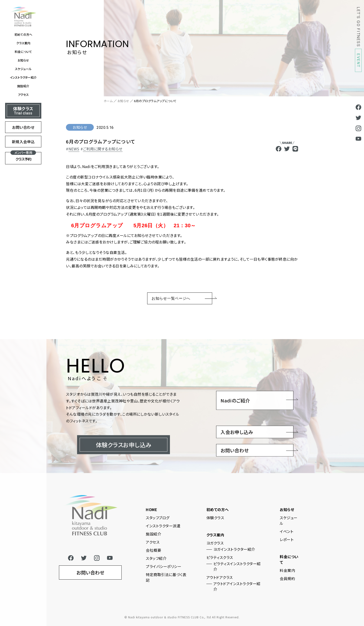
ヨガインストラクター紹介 (234, 549)
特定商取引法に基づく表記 (166, 577)
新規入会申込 (23, 142)
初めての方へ (23, 34)
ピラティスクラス (220, 557)
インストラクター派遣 (163, 526)
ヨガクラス (215, 543)
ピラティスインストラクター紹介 (237, 566)
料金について (23, 52)
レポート (287, 539)
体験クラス (215, 518)
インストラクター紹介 (23, 77)
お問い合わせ (23, 127)
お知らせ (23, 60)
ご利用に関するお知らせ (103, 149)
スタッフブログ (158, 518)
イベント (286, 531)
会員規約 (287, 578)
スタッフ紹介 (156, 558)
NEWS (74, 149)
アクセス (23, 95)
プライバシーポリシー (164, 566)
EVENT (358, 61)
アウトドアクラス (220, 577)
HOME (151, 509)
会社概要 (153, 550)
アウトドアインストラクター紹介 (237, 586)
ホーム (108, 101)
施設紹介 (23, 86)
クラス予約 (23, 157)
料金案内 (287, 570)
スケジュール (23, 69)
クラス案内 (23, 43)
